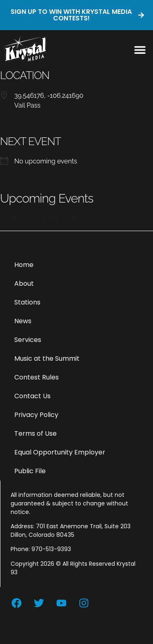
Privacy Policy (36, 415)
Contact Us (32, 396)
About (24, 283)
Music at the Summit (47, 358)
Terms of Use (35, 433)
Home (24, 265)
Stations (27, 302)
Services (28, 340)
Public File (30, 471)
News (23, 321)
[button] (140, 50)
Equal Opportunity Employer (60, 452)
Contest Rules (37, 377)
